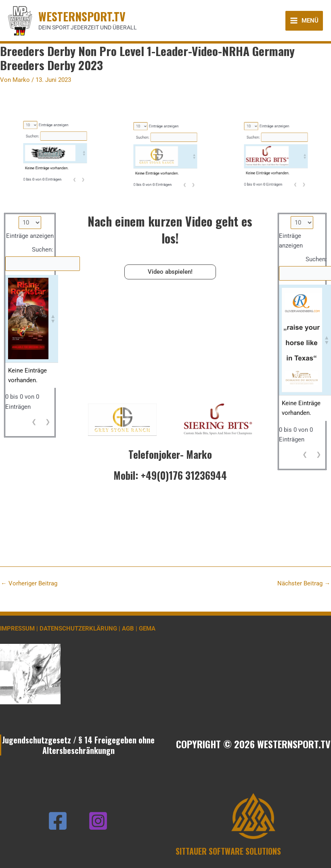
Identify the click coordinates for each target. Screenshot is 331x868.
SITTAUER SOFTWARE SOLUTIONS (228, 851)
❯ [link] (65, 94)
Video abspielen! (170, 272)
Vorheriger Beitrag (29, 584)
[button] (65, 84)
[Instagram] (98, 821)
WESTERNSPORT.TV (82, 16)
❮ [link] (62, 94)
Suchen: (47, 79)
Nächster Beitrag (304, 584)
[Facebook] (58, 821)
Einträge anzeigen (54, 75)
